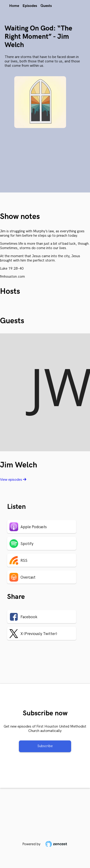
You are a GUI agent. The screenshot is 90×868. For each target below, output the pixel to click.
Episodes (30, 6)
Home (14, 6)
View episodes (13, 480)
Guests (46, 6)
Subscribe (45, 746)
